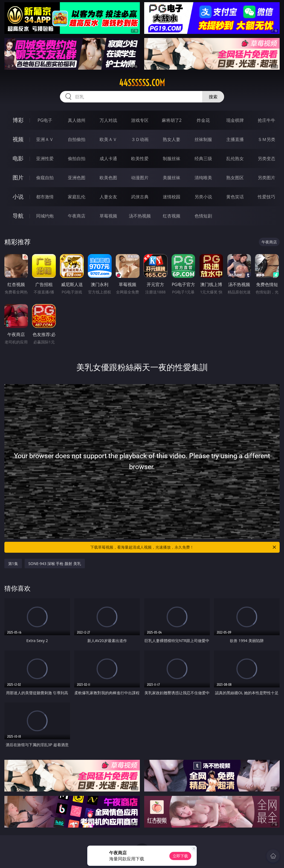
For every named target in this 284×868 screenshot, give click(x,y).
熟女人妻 (172, 139)
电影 (18, 158)
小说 (18, 197)
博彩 (18, 120)
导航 (18, 216)
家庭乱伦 (77, 197)
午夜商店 (77, 216)
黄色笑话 (235, 197)
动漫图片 (140, 178)
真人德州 (77, 120)
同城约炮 (45, 216)
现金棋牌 (235, 120)
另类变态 (266, 158)
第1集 (13, 564)
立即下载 (180, 856)
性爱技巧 (266, 197)
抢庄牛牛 (266, 120)
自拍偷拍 (77, 139)
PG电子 (45, 120)
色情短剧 (203, 216)
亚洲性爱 (45, 158)
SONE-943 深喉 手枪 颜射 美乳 (55, 564)
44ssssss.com (142, 83)
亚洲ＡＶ (45, 139)
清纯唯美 (203, 178)
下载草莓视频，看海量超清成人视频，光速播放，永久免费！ (184, 547)
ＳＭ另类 (266, 139)
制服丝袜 (172, 158)
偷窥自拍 (45, 178)
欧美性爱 (140, 158)
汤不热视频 (140, 216)
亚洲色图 (77, 178)
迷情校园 (172, 197)
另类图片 (266, 178)
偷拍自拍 (77, 158)
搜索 (213, 97)
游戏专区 (140, 120)
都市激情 (45, 197)
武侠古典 (140, 197)
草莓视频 (108, 216)
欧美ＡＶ (108, 139)
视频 (18, 139)
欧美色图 (108, 178)
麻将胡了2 (172, 120)
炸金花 (203, 120)
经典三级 (203, 158)
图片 (18, 177)
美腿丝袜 (172, 178)
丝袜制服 (203, 139)
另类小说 (203, 197)
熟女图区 (235, 178)
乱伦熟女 (235, 158)
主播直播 (235, 139)
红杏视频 (172, 216)
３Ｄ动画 (140, 139)
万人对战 (108, 120)
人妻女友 (108, 197)
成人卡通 (108, 158)
